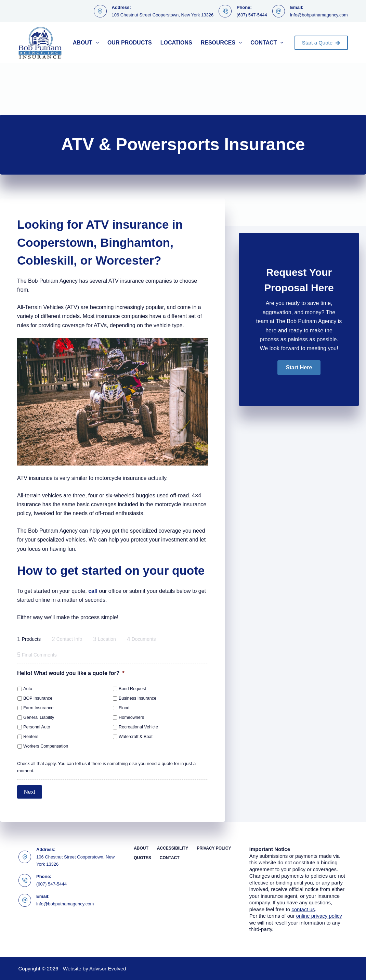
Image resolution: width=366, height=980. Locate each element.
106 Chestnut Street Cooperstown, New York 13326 (163, 15)
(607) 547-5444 (252, 15)
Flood (124, 708)
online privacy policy (319, 915)
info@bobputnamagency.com (319, 15)
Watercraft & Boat (136, 737)
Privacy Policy (214, 848)
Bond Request (132, 689)
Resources (223, 43)
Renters (31, 737)
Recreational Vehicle (138, 727)
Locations (176, 43)
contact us (303, 909)
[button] (299, 368)
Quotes (142, 857)
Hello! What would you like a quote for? (71, 673)
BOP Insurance (38, 698)
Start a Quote (321, 43)
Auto (28, 689)
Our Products (130, 43)
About (87, 43)
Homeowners (131, 717)
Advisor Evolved (108, 968)
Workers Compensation (46, 746)
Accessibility (173, 848)
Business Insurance (138, 698)
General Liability (39, 717)
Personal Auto (37, 727)
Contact (268, 43)
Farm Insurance (38, 708)
